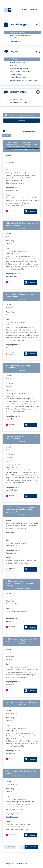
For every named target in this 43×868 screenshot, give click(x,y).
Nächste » (33, 847)
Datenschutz (22, 864)
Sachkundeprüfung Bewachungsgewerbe (24, 80)
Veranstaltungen (15, 41)
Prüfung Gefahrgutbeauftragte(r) (21, 72)
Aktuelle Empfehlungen (18, 62)
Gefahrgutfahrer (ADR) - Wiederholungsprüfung (18, 76)
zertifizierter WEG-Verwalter (19, 68)
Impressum (11, 864)
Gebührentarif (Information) (19, 102)
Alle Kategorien (15, 59)
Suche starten (21, 121)
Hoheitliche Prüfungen (17, 32)
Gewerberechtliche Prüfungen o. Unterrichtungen (21, 37)
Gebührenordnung (16, 99)
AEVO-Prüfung (15, 65)
